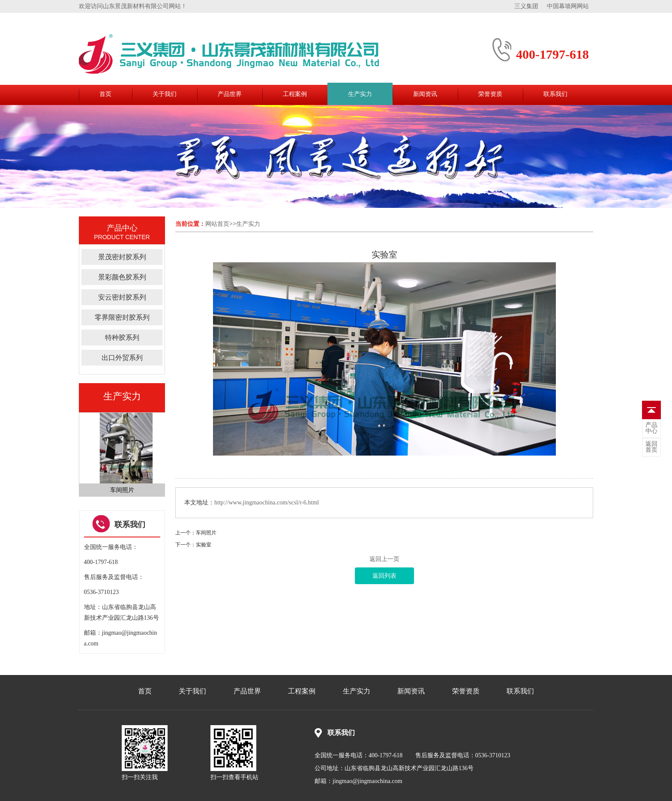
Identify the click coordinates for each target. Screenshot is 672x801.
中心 (651, 428)
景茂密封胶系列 (122, 257)
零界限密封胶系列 (122, 317)
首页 (105, 94)
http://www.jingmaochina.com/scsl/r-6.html (267, 502)
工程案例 (295, 94)
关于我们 (165, 94)
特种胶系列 (122, 337)
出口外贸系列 (122, 358)
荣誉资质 (490, 94)
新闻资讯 (425, 94)
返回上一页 (384, 559)
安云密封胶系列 (122, 297)
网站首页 (217, 224)
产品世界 (230, 94)
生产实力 (360, 94)
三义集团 (526, 6)
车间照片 (206, 533)
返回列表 (384, 576)
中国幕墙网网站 (568, 6)
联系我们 (555, 94)
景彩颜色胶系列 (122, 277)
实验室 (204, 545)
